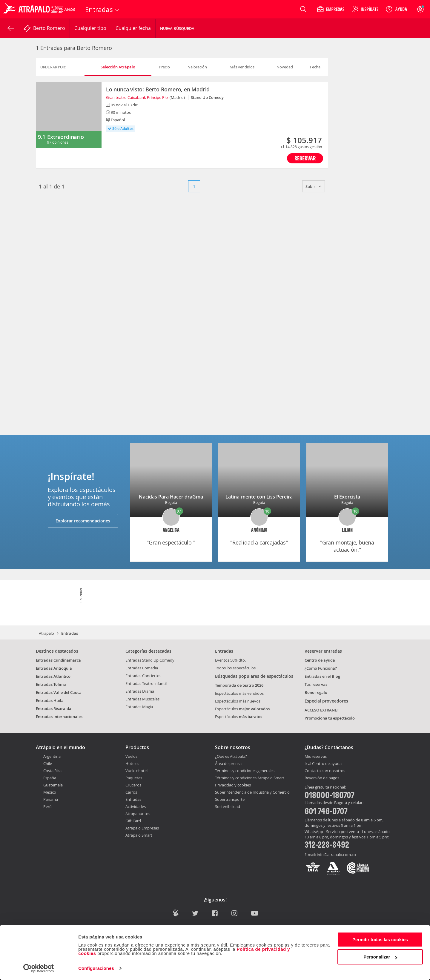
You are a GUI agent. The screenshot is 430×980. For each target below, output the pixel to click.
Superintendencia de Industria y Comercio (252, 792)
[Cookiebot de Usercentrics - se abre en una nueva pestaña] (39, 968)
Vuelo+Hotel (136, 771)
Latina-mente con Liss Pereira (259, 497)
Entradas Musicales (142, 699)
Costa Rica (52, 771)
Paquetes (134, 778)
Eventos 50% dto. (230, 660)
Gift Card (133, 821)
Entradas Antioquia (54, 668)
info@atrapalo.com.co (336, 855)
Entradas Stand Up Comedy (150, 660)
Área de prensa (228, 763)
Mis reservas (316, 757)
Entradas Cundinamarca (58, 660)
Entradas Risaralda (54, 708)
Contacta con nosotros (325, 771)
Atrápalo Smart (139, 835)
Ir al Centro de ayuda (323, 764)
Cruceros (133, 785)
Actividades (136, 806)
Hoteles (132, 763)
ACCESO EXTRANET (322, 710)
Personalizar (380, 957)
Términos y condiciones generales (245, 771)
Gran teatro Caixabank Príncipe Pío (137, 97)
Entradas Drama (140, 691)
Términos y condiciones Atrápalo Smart (250, 778)
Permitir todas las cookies (380, 940)
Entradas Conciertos (143, 676)
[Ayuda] (396, 9)
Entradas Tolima (51, 684)
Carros (131, 792)
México (50, 792)
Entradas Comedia (142, 668)
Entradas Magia (139, 707)
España (50, 778)
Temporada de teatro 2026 (239, 685)
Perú (47, 806)
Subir (314, 186)
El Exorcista (347, 497)
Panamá (51, 799)
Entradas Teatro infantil (146, 683)
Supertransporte (230, 799)
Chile (48, 763)
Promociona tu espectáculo (330, 718)
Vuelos (131, 756)
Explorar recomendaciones (83, 521)
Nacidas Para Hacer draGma (171, 497)
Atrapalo (46, 633)
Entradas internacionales (59, 717)
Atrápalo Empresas (142, 828)
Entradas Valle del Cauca (59, 692)
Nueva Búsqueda (177, 28)
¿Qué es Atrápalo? (231, 756)
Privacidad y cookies (233, 785)
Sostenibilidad (228, 806)
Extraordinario (65, 137)
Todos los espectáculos (235, 668)
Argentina (52, 756)
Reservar (305, 158)
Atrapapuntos (138, 814)
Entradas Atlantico (53, 676)
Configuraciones (96, 968)
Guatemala (53, 785)
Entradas (133, 799)
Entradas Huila (50, 700)
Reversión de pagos (322, 778)
